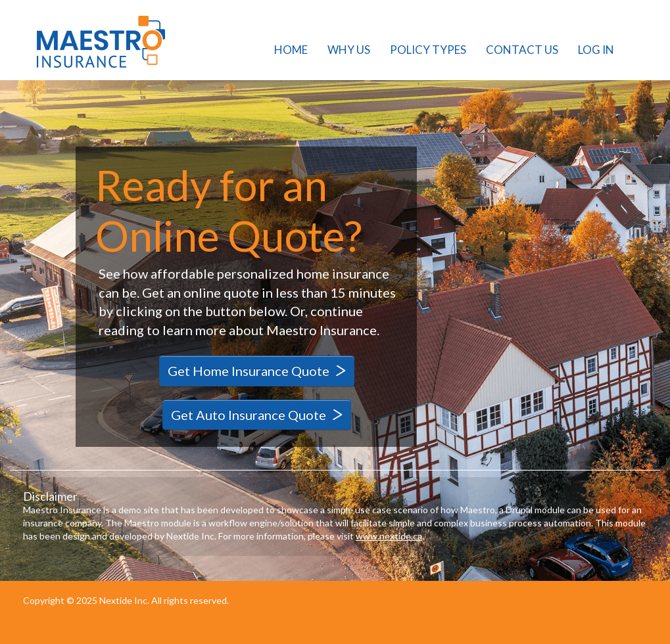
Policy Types (428, 50)
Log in (596, 50)
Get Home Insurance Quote (249, 371)
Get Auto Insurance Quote (249, 415)
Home (291, 50)
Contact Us (522, 50)
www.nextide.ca (389, 536)
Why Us (349, 50)
